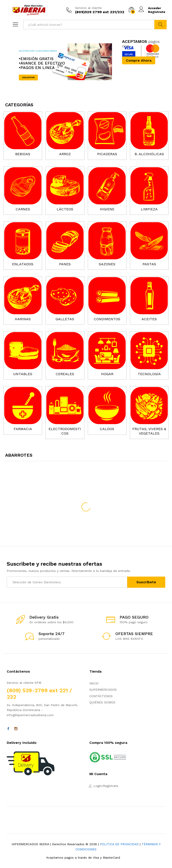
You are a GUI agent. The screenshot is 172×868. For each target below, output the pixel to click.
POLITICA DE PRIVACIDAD (119, 844)
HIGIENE (107, 209)
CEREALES (65, 374)
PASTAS (149, 264)
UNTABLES (23, 374)
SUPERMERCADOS (103, 690)
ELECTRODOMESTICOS (65, 431)
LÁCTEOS (65, 209)
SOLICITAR (28, 77)
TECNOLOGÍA (149, 374)
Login (98, 786)
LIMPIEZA (149, 209)
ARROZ (65, 154)
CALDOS (107, 429)
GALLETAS (65, 319)
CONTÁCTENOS (101, 696)
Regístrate (157, 12)
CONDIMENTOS (107, 319)
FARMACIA (23, 429)
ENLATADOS (23, 264)
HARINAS (23, 319)
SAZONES (107, 264)
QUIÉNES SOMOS (102, 702)
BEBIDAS (23, 154)
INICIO (94, 683)
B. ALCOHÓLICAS (149, 154)
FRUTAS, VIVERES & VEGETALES (149, 431)
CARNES (23, 209)
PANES (65, 264)
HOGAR (107, 374)
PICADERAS (107, 154)
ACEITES (149, 319)
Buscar (160, 25)
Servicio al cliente (88, 8)
